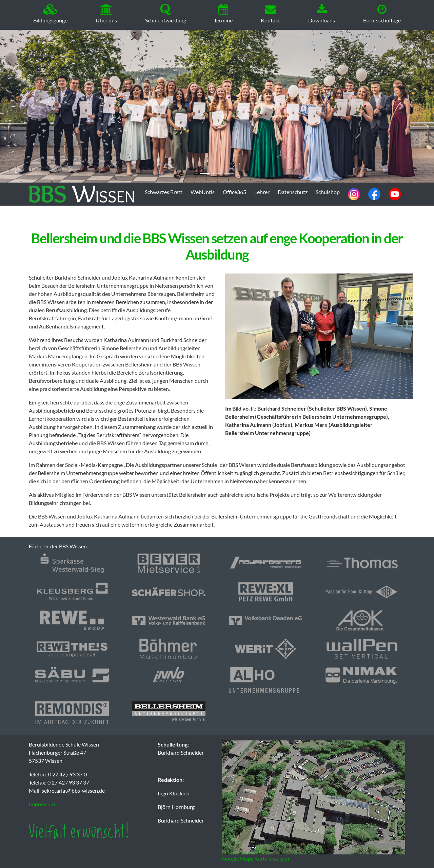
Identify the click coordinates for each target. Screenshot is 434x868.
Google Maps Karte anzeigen (256, 858)
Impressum (42, 804)
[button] (33, 106)
